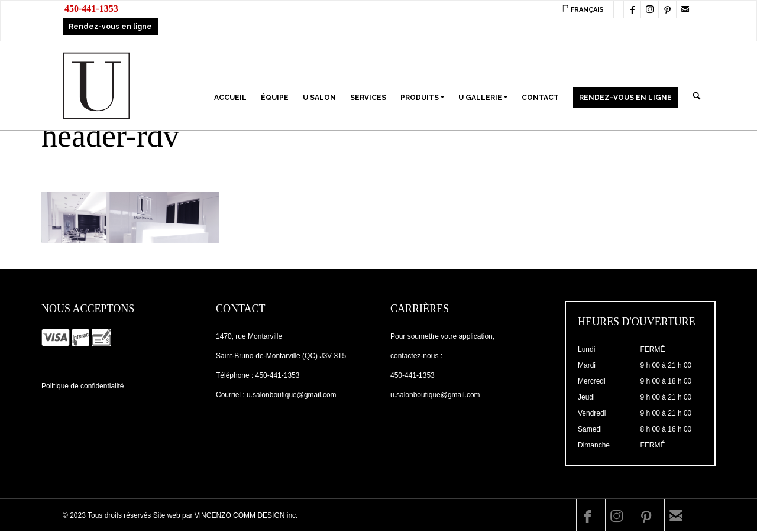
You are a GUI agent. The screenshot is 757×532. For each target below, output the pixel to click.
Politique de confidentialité (83, 386)
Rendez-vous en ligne (110, 27)
